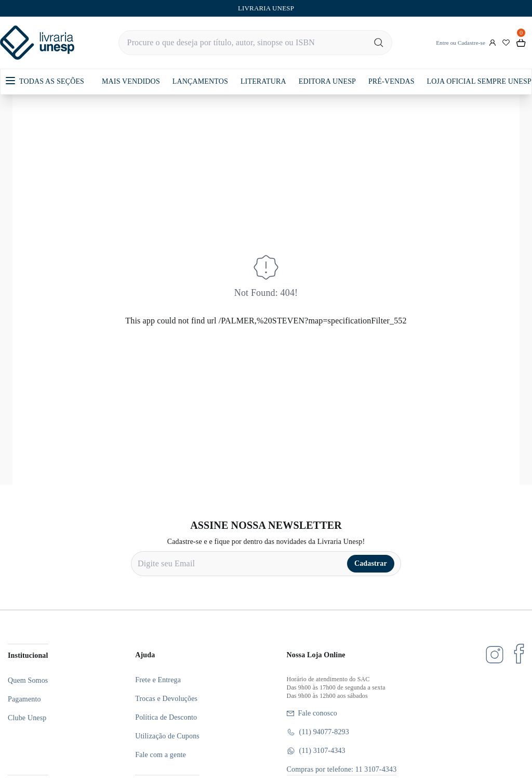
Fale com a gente (161, 755)
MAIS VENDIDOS (131, 81)
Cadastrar (371, 563)
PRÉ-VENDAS (391, 81)
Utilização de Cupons (167, 736)
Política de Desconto (166, 717)
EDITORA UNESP (327, 81)
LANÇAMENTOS (200, 81)
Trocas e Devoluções (166, 699)
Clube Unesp (27, 718)
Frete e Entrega (158, 680)
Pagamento (24, 699)
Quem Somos (28, 680)
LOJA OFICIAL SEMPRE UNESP (479, 81)
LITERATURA (263, 81)
